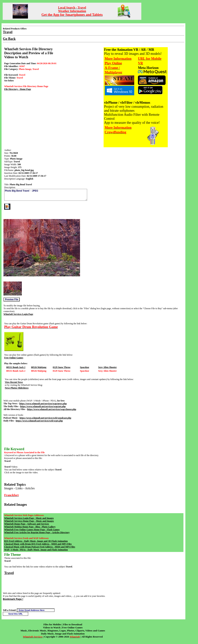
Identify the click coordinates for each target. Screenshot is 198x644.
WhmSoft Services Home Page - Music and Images (29, 521)
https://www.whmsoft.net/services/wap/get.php (43, 406)
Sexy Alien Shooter (108, 367)
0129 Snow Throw (62, 367)
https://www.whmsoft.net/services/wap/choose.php (52, 409)
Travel (9, 573)
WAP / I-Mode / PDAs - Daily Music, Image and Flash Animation (36, 550)
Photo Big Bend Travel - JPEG (46, 195)
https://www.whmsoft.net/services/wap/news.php (43, 404)
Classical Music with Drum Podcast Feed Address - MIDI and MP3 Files (40, 547)
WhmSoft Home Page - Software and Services (27, 524)
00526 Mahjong (39, 367)
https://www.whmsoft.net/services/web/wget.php (39, 421)
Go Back (9, 39)
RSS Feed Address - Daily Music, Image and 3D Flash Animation (36, 541)
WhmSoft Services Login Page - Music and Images (29, 518)
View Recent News (14, 382)
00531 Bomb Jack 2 (16, 367)
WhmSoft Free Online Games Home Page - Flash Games (32, 530)
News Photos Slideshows (17, 388)
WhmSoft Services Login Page (18, 314)
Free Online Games (14, 358)
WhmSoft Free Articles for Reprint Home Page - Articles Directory (37, 532)
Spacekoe (84, 367)
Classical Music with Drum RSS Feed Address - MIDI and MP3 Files (38, 544)
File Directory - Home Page (18, 89)
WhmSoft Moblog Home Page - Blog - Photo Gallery (30, 527)
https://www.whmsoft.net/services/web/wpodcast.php (45, 418)
